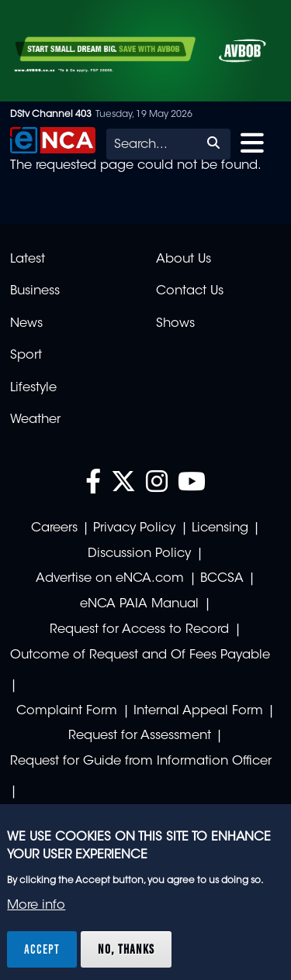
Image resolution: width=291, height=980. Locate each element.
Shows (175, 324)
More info (36, 906)
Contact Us (190, 291)
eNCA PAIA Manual (139, 604)
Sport (26, 356)
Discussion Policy (139, 554)
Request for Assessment (140, 736)
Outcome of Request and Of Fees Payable (140, 655)
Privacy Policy (134, 528)
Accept (42, 949)
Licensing (220, 528)
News (26, 324)
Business (35, 291)
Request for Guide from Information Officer (141, 762)
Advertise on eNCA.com (110, 579)
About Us (184, 260)
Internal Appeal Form (198, 711)
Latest (28, 260)
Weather (35, 420)
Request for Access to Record (139, 630)
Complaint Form (67, 711)
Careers (54, 528)
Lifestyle (33, 388)
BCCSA (222, 579)
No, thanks (126, 949)
